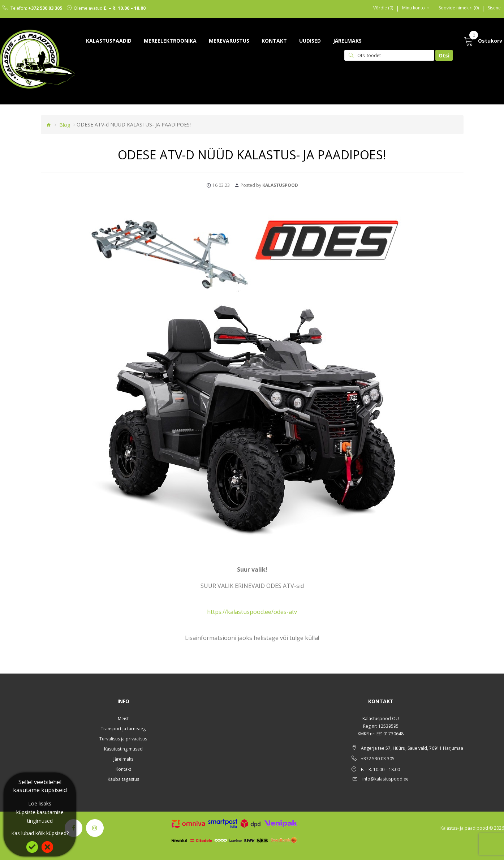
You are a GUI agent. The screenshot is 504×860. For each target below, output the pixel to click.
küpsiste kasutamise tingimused (40, 816)
